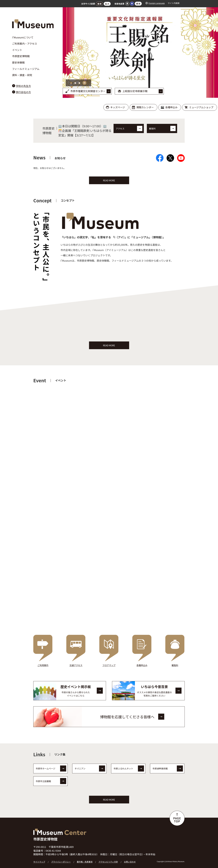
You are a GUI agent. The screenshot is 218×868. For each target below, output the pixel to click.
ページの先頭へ (177, 816)
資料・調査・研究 (22, 75)
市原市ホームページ (45, 766)
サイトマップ (39, 860)
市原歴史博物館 (21, 56)
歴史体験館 (18, 62)
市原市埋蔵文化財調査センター (88, 91)
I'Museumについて (23, 37)
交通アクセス (76, 663)
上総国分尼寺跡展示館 (135, 91)
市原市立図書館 (43, 779)
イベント (17, 50)
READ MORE (109, 180)
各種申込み (171, 107)
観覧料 (152, 128)
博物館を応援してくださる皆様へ (127, 715)
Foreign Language (157, 3)
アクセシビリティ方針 (108, 860)
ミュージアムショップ (201, 107)
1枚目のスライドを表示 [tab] (71, 83)
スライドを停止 (85, 83)
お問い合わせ (130, 860)
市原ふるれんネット (123, 766)
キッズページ (118, 107)
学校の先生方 (23, 86)
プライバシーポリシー (61, 860)
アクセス (120, 128)
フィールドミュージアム (26, 69)
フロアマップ (109, 663)
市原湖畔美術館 (160, 766)
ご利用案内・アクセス (25, 44)
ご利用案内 (43, 663)
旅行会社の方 (23, 92)
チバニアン (80, 766)
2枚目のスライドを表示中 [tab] (75, 83)
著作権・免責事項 (85, 860)
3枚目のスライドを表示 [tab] (79, 83)
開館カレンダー (145, 107)
